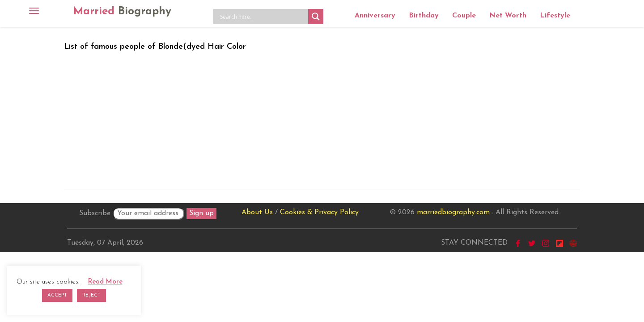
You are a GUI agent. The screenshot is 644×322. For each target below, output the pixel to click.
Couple (464, 16)
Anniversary (375, 16)
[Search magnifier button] (316, 17)
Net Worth (508, 16)
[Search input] (263, 17)
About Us (257, 212)
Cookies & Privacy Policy (319, 212)
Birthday (424, 16)
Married (122, 12)
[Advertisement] (322, 119)
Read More (105, 282)
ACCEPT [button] (57, 295)
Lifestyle (555, 16)
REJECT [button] (91, 295)
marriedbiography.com (453, 212)
